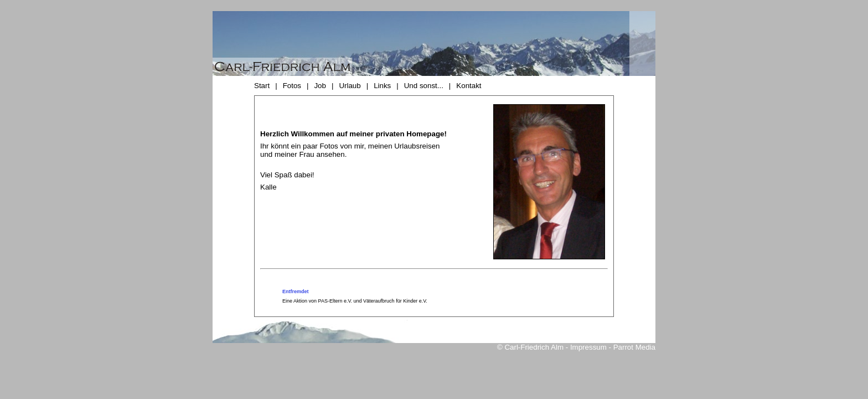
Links (382, 86)
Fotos (292, 86)
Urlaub (350, 86)
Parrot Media (634, 347)
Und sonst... (424, 86)
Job (320, 86)
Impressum (588, 347)
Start (262, 86)
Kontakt (469, 86)
